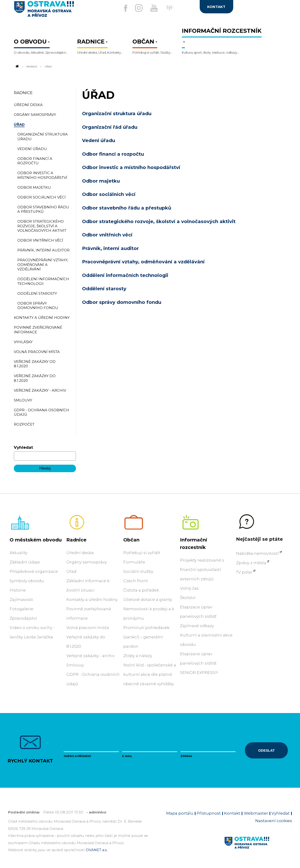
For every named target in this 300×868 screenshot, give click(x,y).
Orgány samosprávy (87, 562)
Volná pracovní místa (88, 628)
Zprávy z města (251, 563)
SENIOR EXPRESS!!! (199, 673)
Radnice (32, 66)
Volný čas (189, 588)
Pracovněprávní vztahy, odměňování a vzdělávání (143, 262)
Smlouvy (75, 665)
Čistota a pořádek (141, 590)
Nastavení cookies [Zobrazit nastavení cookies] (274, 821)
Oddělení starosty (104, 289)
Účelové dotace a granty (148, 600)
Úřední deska (80, 553)
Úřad (71, 571)
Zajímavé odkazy (197, 626)
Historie (18, 590)
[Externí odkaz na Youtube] (154, 8)
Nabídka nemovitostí (257, 553)
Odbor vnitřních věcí (107, 235)
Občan (131, 540)
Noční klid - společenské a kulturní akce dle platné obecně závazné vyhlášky (150, 674)
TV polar (244, 572)
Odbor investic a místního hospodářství (131, 167)
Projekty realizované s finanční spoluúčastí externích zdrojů (202, 570)
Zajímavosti (21, 600)
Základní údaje (25, 562)
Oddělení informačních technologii (125, 275)
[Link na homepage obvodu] (258, 848)
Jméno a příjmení (77, 756)
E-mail (127, 756)
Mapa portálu (180, 813)
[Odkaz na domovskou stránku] (17, 66)
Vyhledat (23, 447)
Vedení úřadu (99, 140)
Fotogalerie (21, 609)
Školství (188, 598)
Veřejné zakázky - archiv (90, 656)
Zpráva (186, 756)
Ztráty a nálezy (138, 656)
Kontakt (232, 813)
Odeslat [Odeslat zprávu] (266, 750)
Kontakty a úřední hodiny (92, 600)
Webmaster (256, 813)
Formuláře (134, 562)
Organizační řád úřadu (110, 127)
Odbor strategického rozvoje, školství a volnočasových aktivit (159, 221)
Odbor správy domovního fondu (122, 302)
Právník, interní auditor (110, 248)
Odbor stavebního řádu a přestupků (127, 208)
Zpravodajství (23, 618)
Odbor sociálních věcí (109, 194)
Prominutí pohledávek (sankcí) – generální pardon (146, 637)
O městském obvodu (36, 540)
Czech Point (136, 581)
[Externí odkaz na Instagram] (136, 8)
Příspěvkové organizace (34, 571)
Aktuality (19, 553)
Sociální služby (138, 571)
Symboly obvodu (27, 581)
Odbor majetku (101, 181)
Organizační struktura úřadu (117, 114)
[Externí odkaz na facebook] (119, 8)
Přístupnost (209, 813)
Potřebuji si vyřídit (142, 553)
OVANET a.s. (97, 850)
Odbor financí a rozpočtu (113, 154)
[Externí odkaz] (175, 10)
